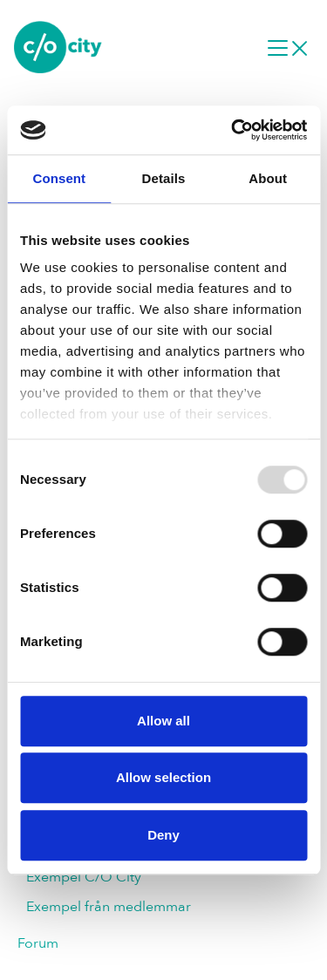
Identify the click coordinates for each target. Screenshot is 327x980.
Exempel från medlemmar (109, 907)
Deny (163, 835)
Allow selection (163, 777)
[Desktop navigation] (288, 47)
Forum (38, 943)
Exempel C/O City (84, 877)
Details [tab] (164, 178)
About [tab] (268, 178)
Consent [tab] (59, 178)
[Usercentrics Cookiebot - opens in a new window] (233, 130)
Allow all (163, 721)
